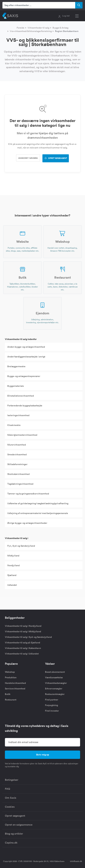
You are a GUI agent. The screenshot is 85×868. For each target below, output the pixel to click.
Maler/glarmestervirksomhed (22, 435)
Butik (8, 694)
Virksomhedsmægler (56, 683)
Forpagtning (51, 705)
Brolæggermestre (16, 366)
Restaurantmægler (55, 694)
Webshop (10, 672)
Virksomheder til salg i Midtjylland (23, 631)
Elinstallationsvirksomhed (21, 396)
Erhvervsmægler (54, 689)
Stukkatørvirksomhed (18, 474)
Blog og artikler (14, 834)
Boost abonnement (55, 672)
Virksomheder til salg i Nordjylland (23, 626)
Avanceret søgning (28, 158)
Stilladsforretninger (17, 464)
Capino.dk (11, 843)
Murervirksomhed (17, 445)
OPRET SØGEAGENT (56, 158)
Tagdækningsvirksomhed (20, 484)
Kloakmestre (14, 425)
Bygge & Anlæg (60, 28)
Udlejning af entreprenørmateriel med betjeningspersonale (38, 513)
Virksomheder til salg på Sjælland (23, 643)
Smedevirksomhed (17, 454)
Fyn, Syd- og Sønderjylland (21, 546)
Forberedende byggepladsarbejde (25, 406)
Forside (20, 28)
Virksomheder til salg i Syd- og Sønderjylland (28, 637)
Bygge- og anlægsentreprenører (24, 376)
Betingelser (12, 780)
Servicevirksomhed (15, 689)
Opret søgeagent (15, 816)
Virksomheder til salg (38, 28)
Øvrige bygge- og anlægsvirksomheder (27, 523)
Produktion (11, 677)
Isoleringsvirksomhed (18, 415)
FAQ (8, 789)
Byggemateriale (16, 386)
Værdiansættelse (54, 677)
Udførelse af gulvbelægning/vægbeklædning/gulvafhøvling (38, 503)
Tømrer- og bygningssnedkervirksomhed (28, 494)
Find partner (52, 700)
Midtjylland (13, 556)
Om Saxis (11, 798)
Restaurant (11, 700)
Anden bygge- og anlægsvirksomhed (26, 347)
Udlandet (12, 585)
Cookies (10, 807)
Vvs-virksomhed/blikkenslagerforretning (31, 31)
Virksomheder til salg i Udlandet (22, 654)
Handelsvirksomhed (15, 683)
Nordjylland (13, 565)
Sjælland (12, 575)
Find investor (52, 711)
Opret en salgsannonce (19, 825)
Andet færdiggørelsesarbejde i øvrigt (26, 357)
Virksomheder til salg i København (23, 648)
